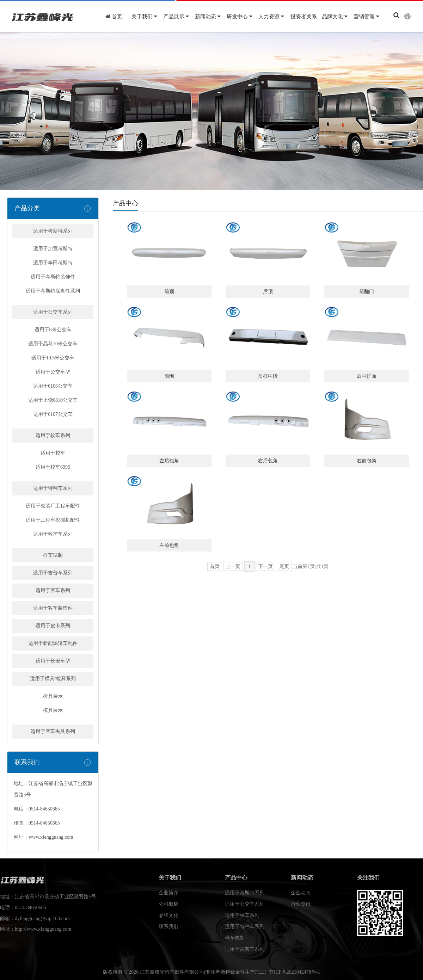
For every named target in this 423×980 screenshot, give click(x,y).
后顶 (268, 292)
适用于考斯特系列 (53, 231)
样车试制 (53, 555)
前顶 (169, 292)
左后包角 (169, 461)
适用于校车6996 (53, 467)
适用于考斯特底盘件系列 (53, 291)
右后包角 (268, 461)
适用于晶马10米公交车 (53, 344)
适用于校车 (53, 453)
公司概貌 (168, 904)
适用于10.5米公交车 (53, 358)
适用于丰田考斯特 (53, 263)
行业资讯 (301, 904)
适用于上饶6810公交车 (53, 400)
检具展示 (53, 696)
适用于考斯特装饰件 (53, 277)
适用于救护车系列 (53, 534)
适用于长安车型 (53, 661)
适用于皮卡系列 (53, 626)
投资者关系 (304, 17)
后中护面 (367, 376)
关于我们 (144, 17)
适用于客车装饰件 (53, 608)
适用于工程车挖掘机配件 (53, 520)
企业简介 (168, 893)
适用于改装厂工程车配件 (53, 506)
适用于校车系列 (53, 435)
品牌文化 (335, 17)
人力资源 (271, 17)
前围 (169, 376)
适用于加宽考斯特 (53, 249)
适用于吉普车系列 (53, 573)
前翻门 (367, 292)
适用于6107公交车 (53, 414)
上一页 (233, 566)
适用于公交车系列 (53, 312)
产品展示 (176, 17)
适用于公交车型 (53, 372)
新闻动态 (208, 17)
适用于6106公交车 (53, 386)
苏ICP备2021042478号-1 (295, 972)
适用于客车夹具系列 (53, 731)
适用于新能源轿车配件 (53, 643)
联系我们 (168, 927)
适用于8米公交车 (53, 330)
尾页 (284, 566)
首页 (114, 17)
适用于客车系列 (53, 590)
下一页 (265, 566)
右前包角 (367, 461)
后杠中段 (268, 376)
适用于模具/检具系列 (53, 679)
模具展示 (53, 710)
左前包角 (169, 545)
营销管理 (366, 17)
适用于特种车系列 (53, 488)
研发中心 (240, 17)
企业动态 (301, 893)
